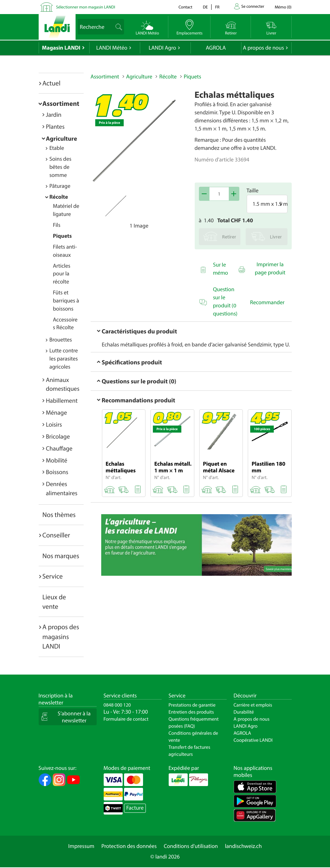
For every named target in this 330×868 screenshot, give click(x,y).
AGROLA (216, 48)
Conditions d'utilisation (191, 846)
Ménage (57, 412)
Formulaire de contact (126, 719)
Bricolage (58, 436)
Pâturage (60, 186)
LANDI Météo (112, 48)
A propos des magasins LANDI (61, 636)
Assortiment (61, 103)
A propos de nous (263, 48)
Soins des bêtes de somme (61, 167)
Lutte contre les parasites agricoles (64, 359)
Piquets (63, 236)
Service (53, 576)
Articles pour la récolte (62, 274)
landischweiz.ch (243, 846)
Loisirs (54, 424)
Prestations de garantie (192, 705)
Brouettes (61, 340)
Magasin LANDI (61, 48)
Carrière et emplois (253, 705)
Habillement (62, 400)
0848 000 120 (117, 705)
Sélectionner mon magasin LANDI (86, 7)
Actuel (51, 83)
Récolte (59, 197)
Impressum (81, 846)
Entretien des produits (191, 712)
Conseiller (56, 535)
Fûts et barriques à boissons (66, 301)
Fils (57, 225)
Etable (57, 148)
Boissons (57, 472)
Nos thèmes (59, 515)
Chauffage (59, 448)
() (283, 7)
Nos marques (61, 556)
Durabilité (244, 712)
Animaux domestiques (63, 384)
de (205, 7)
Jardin (54, 114)
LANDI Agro (162, 48)
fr (217, 7)
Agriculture (62, 138)
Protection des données (129, 846)
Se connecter (253, 7)
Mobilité (57, 460)
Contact (185, 7)
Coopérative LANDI (253, 740)
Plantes (55, 126)
